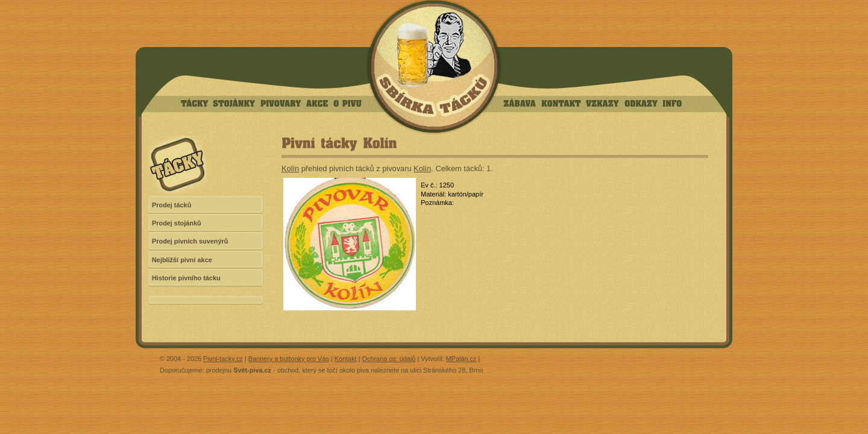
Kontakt (346, 359)
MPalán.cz (461, 359)
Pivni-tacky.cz (223, 359)
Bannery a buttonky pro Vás (289, 359)
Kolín (290, 168)
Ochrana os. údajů (389, 359)
